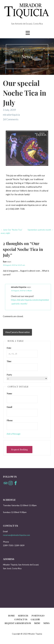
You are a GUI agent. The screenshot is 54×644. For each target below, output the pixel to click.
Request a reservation (18, 623)
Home (11, 616)
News (47, 623)
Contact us (21, 619)
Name (9, 393)
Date (9, 348)
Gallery (35, 619)
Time (9, 361)
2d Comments (11, 119)
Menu (37, 623)
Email (9, 407)
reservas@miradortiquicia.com (16, 535)
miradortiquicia (11, 115)
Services (23, 616)
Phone (10, 420)
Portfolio (38, 616)
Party (9, 375)
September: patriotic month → (40, 230)
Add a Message (14, 434)
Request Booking (20, 449)
